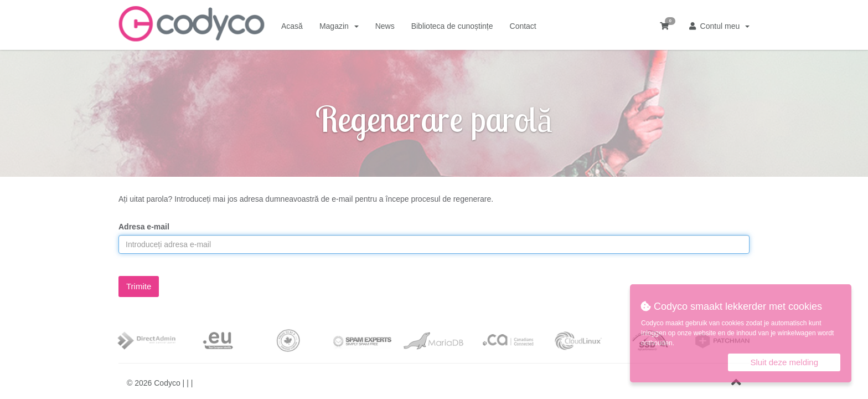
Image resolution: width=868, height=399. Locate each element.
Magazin (339, 26)
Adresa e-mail (144, 227)
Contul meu (719, 26)
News (385, 26)
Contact (523, 26)
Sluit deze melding (784, 362)
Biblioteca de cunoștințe (452, 26)
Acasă (292, 26)
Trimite (139, 286)
